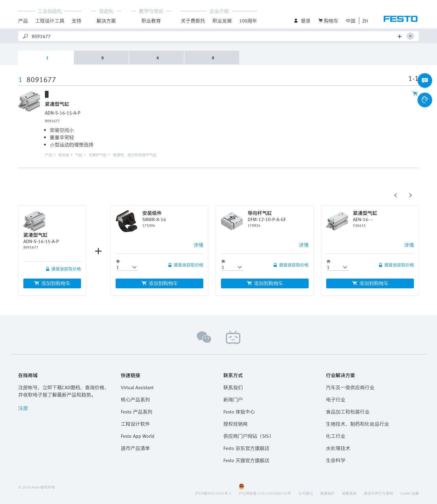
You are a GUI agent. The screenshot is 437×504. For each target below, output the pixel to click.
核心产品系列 (135, 399)
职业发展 (222, 21)
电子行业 (336, 399)
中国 (351, 21)
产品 (23, 21)
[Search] (213, 36)
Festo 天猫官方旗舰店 (246, 460)
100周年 (248, 21)
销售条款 (349, 493)
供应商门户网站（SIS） (249, 436)
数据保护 (327, 493)
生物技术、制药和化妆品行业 (357, 424)
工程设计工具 (50, 21)
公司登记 (306, 493)
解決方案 (106, 21)
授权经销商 (235, 424)
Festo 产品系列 (137, 412)
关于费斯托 (193, 21)
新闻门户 (233, 399)
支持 (76, 21)
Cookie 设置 (410, 493)
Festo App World (138, 436)
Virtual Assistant (137, 387)
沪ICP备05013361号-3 (213, 493)
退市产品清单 (135, 448)
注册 (23, 408)
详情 (198, 245)
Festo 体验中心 (239, 412)
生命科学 (336, 460)
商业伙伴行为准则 (378, 493)
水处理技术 (338, 448)
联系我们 (233, 387)
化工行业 (336, 436)
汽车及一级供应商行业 (350, 387)
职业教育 (151, 21)
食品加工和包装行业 (348, 412)
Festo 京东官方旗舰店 (246, 448)
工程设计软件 (135, 424)
